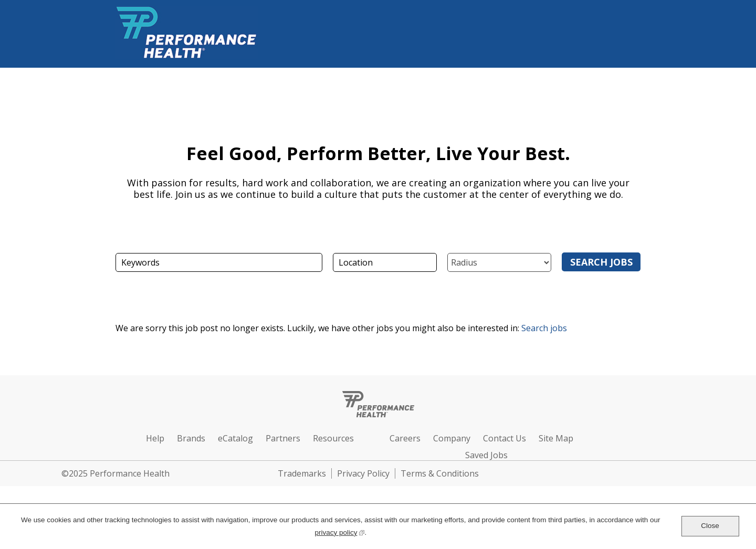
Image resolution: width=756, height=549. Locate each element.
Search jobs (544, 328)
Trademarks (302, 473)
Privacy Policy (363, 473)
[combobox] (385, 262)
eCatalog (235, 438)
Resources (333, 438)
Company (452, 438)
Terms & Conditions (440, 473)
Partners (283, 438)
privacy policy (339, 531)
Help (155, 438)
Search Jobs (601, 262)
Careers (405, 438)
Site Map (556, 438)
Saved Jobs (486, 455)
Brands (191, 438)
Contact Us (505, 438)
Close (710, 526)
